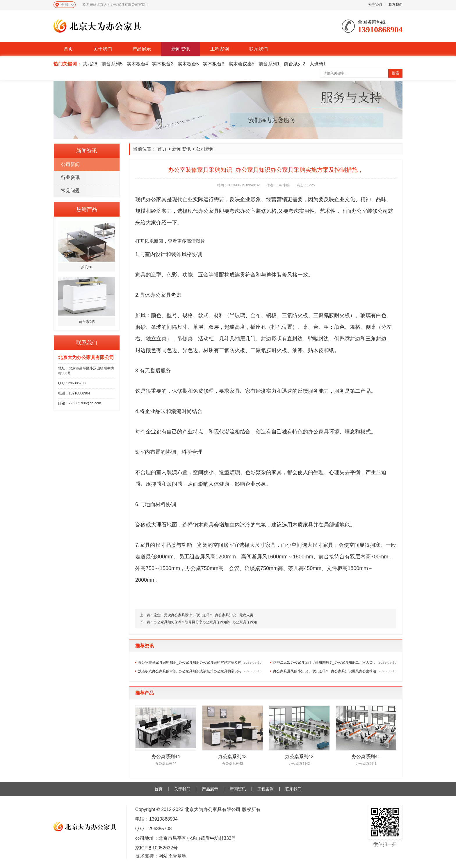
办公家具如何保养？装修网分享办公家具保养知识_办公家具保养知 (205, 622)
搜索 (396, 73)
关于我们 (375, 5)
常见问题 (70, 191)
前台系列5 (112, 64)
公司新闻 (70, 164)
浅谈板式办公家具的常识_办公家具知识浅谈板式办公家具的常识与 (200, 671)
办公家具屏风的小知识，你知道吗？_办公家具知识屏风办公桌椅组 (335, 671)
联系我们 (396, 5)
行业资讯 (70, 177)
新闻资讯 (181, 49)
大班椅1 (318, 64)
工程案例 (220, 49)
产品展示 (142, 49)
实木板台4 (137, 64)
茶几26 (90, 64)
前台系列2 (294, 64)
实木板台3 (214, 64)
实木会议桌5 (242, 64)
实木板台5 (188, 64)
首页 (68, 49)
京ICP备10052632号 (156, 848)
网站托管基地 (172, 856)
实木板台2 (163, 64)
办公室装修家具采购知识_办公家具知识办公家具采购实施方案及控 (200, 662)
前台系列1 (269, 64)
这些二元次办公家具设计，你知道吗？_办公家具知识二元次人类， (205, 615)
